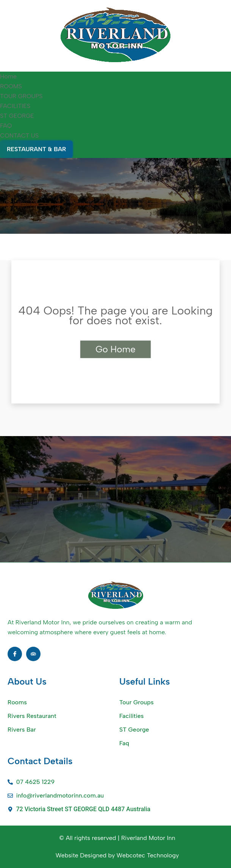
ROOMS (11, 86)
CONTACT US (19, 135)
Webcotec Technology (148, 855)
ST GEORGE (17, 116)
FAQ (6, 126)
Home (8, 76)
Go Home (115, 349)
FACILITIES (15, 106)
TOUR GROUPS (21, 96)
